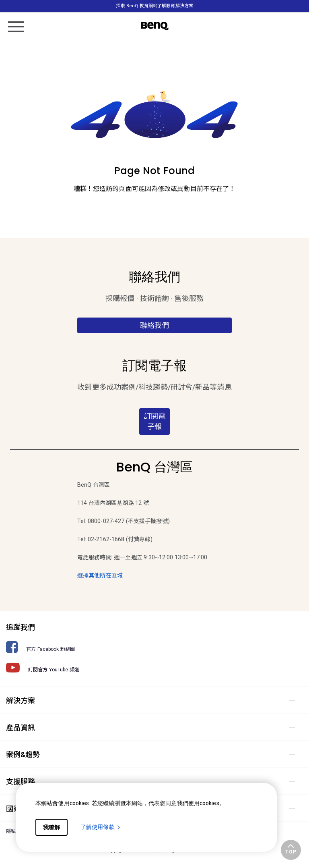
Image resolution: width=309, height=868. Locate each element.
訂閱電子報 (154, 421)
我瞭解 (51, 827)
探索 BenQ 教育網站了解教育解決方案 (154, 6)
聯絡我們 (154, 325)
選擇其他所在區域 (100, 575)
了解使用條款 (101, 827)
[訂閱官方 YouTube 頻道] (154, 668)
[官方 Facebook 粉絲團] (154, 647)
